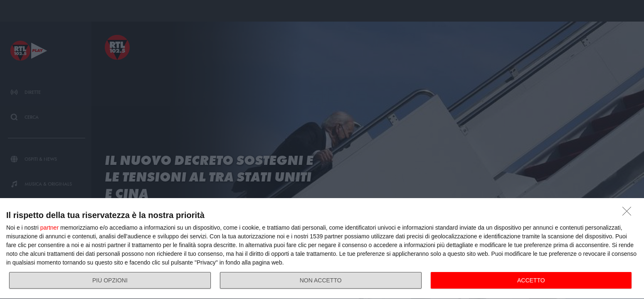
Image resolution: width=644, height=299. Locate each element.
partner (49, 228)
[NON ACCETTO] (629, 213)
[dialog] (322, 249)
